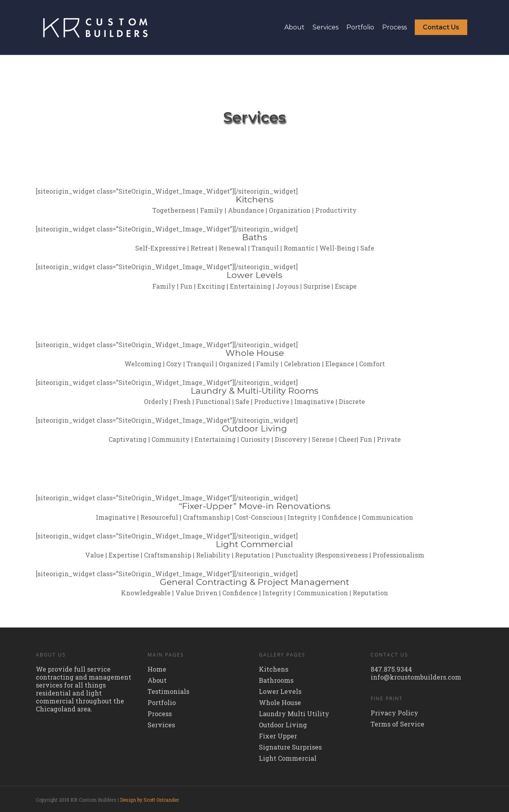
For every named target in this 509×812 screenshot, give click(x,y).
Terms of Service (397, 724)
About (294, 27)
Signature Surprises (290, 747)
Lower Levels (280, 692)
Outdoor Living (283, 725)
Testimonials (168, 692)
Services (325, 27)
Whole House (280, 703)
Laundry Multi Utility (294, 714)
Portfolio (360, 27)
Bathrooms (276, 680)
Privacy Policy (394, 713)
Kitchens (274, 669)
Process (394, 27)
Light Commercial (288, 758)
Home (157, 669)
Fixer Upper (278, 736)
